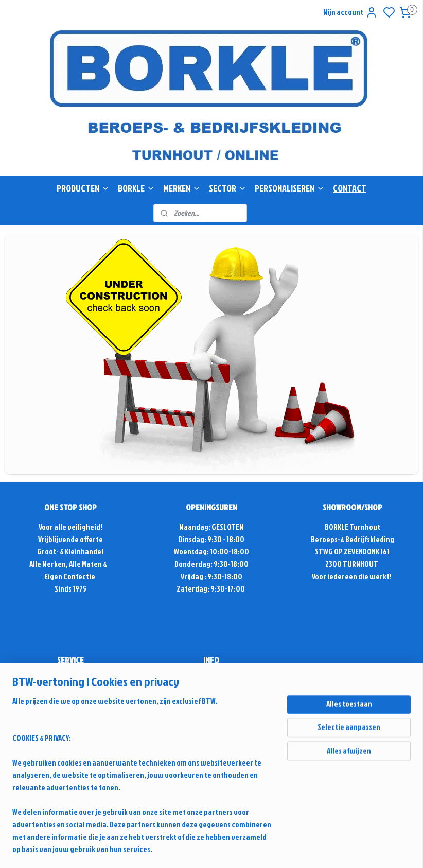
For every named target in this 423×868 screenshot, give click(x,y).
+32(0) (192, 705)
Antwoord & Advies (75, 692)
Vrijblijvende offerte (70, 539)
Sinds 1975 (70, 589)
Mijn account (350, 12)
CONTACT (350, 188)
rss (321, 798)
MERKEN (182, 188)
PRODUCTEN (83, 188)
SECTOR (228, 188)
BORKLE (136, 188)
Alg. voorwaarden (70, 742)
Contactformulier (211, 717)
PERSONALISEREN (290, 188)
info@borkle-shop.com (211, 680)
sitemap (303, 798)
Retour (70, 754)
